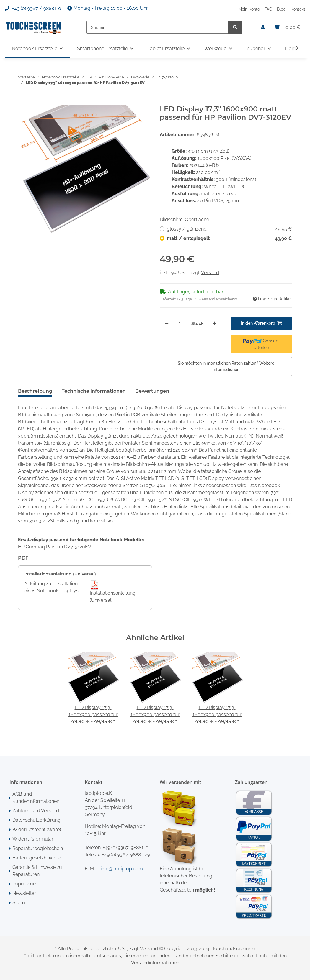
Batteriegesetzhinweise (37, 858)
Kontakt (298, 9)
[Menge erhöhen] (214, 324)
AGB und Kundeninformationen (36, 798)
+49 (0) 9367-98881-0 (126, 847)
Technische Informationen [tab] (94, 391)
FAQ (268, 9)
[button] (263, 27)
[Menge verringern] (167, 324)
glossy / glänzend (229, 229)
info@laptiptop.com (122, 869)
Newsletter (24, 893)
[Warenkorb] (287, 27)
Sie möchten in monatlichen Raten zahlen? (226, 366)
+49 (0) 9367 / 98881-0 (33, 9)
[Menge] (180, 324)
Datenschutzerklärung (36, 820)
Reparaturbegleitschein (38, 848)
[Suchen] (157, 27)
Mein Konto (249, 9)
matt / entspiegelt (229, 239)
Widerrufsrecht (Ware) (37, 829)
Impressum (25, 884)
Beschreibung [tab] (35, 391)
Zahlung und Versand (36, 811)
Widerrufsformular (33, 839)
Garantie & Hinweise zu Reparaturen (37, 871)
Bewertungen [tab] (152, 391)
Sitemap (21, 903)
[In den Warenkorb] (23, 101)
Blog (281, 9)
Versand (210, 273)
